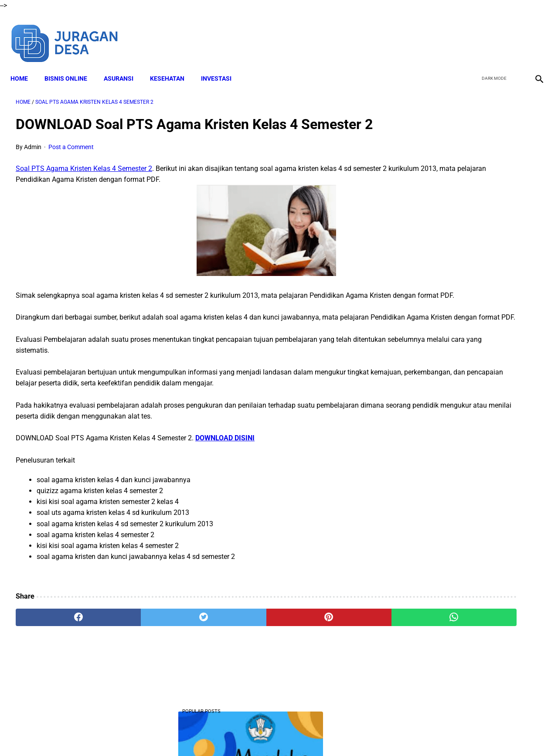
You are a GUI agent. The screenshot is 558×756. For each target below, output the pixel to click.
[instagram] (533, 34)
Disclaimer (209, 734)
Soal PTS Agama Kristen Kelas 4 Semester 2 (84, 183)
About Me (173, 734)
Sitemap (387, 734)
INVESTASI (221, 66)
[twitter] (492, 34)
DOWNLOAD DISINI (225, 475)
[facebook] (471, 34)
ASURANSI (124, 66)
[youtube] (512, 34)
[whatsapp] (325, 654)
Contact (356, 734)
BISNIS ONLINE (71, 66)
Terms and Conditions (261, 734)
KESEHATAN (172, 66)
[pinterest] (237, 654)
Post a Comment (71, 162)
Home (24, 66)
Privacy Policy (318, 734)
